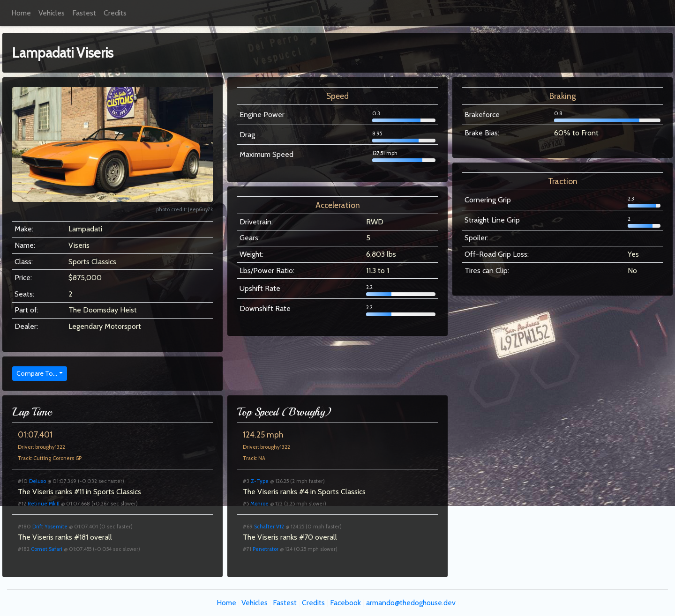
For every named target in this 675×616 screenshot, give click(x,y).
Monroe (259, 504)
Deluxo (37, 481)
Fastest (84, 13)
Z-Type (260, 481)
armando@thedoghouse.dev (411, 603)
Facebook (345, 603)
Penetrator (266, 549)
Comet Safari (47, 549)
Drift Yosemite (50, 527)
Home (21, 13)
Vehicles (52, 13)
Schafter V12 (269, 527)
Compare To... (37, 373)
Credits (115, 13)
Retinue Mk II (44, 504)
